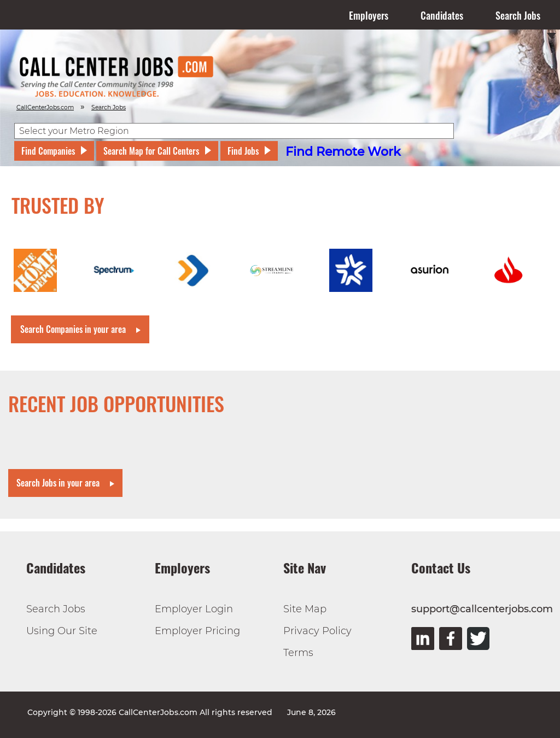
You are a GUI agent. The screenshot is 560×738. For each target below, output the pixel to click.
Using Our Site (62, 631)
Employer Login (194, 609)
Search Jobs (518, 15)
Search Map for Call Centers (151, 151)
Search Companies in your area (73, 329)
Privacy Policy (317, 631)
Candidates (442, 15)
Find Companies (48, 151)
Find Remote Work (343, 152)
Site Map (305, 609)
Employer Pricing (197, 631)
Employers (369, 15)
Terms (298, 653)
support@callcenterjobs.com (482, 609)
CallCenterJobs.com (45, 107)
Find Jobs (243, 151)
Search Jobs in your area (58, 483)
